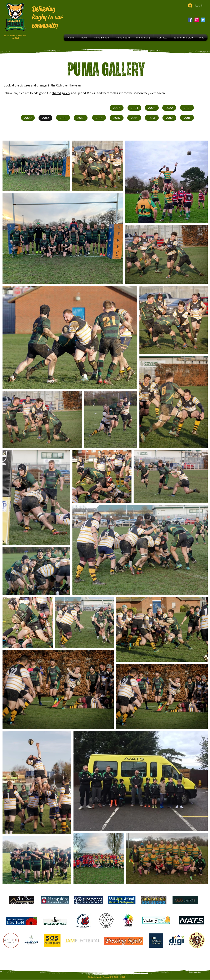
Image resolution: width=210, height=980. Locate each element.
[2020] (28, 118)
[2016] (99, 118)
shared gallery (61, 93)
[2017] (81, 118)
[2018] (63, 118)
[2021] (187, 108)
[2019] (45, 118)
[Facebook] (190, 20)
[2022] (169, 108)
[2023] (152, 108)
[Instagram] (197, 20)
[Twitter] (203, 20)
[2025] (117, 108)
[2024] (134, 108)
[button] (117, 118)
